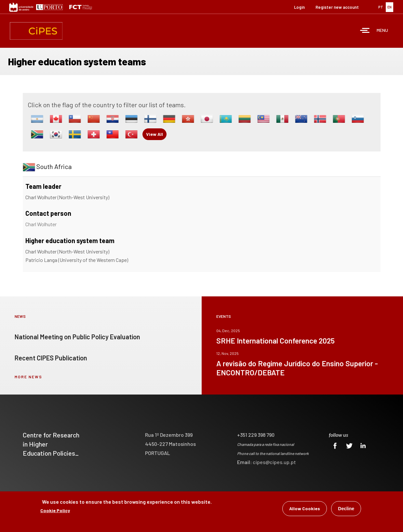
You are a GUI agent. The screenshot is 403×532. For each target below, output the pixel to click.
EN (390, 7)
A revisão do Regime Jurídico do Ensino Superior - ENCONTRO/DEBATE (297, 368)
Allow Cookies (305, 509)
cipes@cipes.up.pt (274, 462)
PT (381, 7)
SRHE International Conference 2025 (275, 341)
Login (299, 7)
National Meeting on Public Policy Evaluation (77, 337)
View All (154, 134)
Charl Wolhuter (41, 224)
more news (28, 377)
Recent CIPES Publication (51, 358)
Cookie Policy (55, 511)
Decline (346, 510)
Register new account (337, 7)
